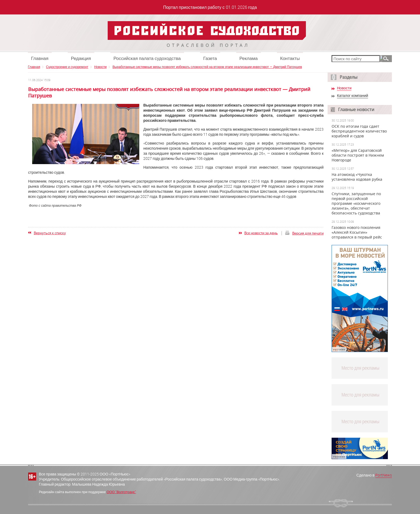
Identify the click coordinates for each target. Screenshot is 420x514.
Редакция (81, 58)
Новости (100, 67)
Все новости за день (261, 233)
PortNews (384, 475)
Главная (40, 58)
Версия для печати (308, 233)
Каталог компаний (352, 96)
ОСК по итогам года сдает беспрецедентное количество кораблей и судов (359, 131)
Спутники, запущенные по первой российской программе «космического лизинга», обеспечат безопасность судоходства (356, 203)
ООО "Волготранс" (121, 492)
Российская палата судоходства (147, 58)
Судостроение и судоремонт (67, 67)
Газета (210, 58)
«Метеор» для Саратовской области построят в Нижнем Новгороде (358, 155)
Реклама (249, 58)
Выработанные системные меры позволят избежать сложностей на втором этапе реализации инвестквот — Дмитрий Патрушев (207, 67)
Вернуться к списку (50, 233)
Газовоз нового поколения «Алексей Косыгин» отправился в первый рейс (357, 232)
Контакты (290, 58)
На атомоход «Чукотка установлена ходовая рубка (357, 177)
